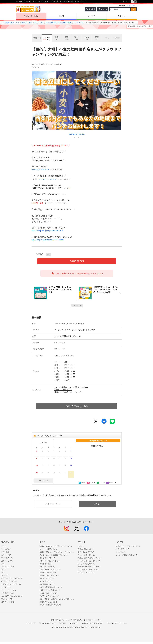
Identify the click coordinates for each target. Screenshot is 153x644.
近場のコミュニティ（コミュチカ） (129, 546)
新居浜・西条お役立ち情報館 (50, 605)
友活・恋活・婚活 (123, 549)
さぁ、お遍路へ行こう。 (87, 555)
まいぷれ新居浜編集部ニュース (51, 587)
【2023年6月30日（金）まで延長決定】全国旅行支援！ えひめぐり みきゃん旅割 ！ (107, 290)
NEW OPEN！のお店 (9, 581)
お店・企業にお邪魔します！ (50, 590)
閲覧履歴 (92, 9)
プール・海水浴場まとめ (48, 549)
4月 (47, 480)
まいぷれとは (121, 552)
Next (116, 103)
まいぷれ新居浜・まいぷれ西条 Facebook (71, 387)
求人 (3, 573)
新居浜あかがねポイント (49, 602)
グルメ (4, 546)
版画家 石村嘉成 (45, 564)
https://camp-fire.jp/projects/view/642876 (47, 231)
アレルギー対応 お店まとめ (50, 561)
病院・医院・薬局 (8, 567)
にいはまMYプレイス (47, 558)
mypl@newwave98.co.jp (64, 355)
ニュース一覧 (79, 23)
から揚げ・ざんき (8, 593)
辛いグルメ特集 (7, 599)
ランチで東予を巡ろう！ (87, 564)
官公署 (4, 570)
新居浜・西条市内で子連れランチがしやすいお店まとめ (57, 552)
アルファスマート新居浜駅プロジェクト (54, 555)
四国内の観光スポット (86, 549)
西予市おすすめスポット (87, 573)
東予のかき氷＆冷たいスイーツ (89, 567)
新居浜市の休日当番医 (48, 573)
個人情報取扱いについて (48, 623)
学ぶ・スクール (7, 558)
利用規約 (63, 623)
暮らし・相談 (39, 23)
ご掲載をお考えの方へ (63, 390)
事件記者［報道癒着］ (48, 567)
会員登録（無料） (54, 504)
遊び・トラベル (7, 561)
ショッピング (6, 549)
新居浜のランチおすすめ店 (11, 584)
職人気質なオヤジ (46, 581)
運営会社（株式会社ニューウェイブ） (69, 392)
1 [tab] (75, 137)
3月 (43, 480)
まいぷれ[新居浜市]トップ (10, 23)
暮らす (61, 16)
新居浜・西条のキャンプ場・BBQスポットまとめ (57, 546)
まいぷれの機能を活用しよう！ (127, 555)
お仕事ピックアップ (47, 578)
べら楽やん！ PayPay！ (49, 593)
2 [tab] (79, 137)
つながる (122, 16)
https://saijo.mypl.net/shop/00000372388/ (48, 240)
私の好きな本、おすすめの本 (50, 570)
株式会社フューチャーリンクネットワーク (88, 620)
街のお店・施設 (31, 16)
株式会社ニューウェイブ (64, 620)
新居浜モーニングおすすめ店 (12, 578)
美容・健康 (5, 552)
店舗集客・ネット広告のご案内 (140, 26)
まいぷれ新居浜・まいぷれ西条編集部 (59, 23)
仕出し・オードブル (9, 590)
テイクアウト (6, 587)
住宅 (3, 564)
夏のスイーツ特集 (8, 602)
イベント (81, 546)
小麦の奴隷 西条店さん (41, 170)
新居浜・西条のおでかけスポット (90, 558)
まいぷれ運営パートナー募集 (117, 623)
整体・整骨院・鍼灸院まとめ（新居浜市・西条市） (57, 599)
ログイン (104, 9)
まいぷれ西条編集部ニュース (88, 570)
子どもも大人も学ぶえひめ (49, 596)
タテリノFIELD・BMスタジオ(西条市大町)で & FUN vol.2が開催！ (59, 290)
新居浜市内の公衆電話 (86, 552)
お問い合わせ (74, 623)
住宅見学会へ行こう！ (48, 584)
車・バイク (5, 576)
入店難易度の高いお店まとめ (12, 596)
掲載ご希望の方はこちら (77, 406)
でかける (92, 16)
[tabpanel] (77, 103)
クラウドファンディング (48, 179)
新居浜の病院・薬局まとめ (49, 576)
